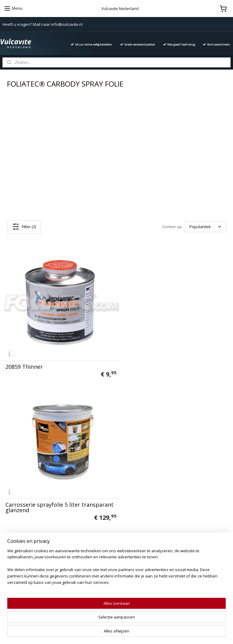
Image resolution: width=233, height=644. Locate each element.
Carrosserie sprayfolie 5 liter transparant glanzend (159, 359)
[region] (76, 615)
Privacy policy (16, 477)
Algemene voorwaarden (26, 484)
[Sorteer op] (205, 227)
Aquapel (88, 524)
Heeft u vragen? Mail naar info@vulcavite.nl (42, 24)
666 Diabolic (92, 477)
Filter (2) (24, 227)
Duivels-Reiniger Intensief (105, 531)
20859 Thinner (24, 361)
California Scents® (98, 490)
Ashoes (103, 517)
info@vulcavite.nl (185, 497)
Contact (10, 470)
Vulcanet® (90, 470)
